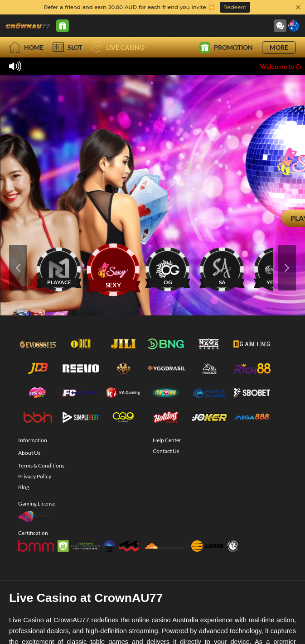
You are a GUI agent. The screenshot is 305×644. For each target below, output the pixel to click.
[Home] (28, 26)
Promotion (226, 48)
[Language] (294, 26)
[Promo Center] (63, 26)
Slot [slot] (67, 47)
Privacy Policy (35, 476)
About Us (29, 453)
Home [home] (26, 47)
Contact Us (166, 451)
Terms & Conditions (41, 465)
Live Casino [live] (118, 47)
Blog (24, 487)
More (279, 47)
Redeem (235, 7)
